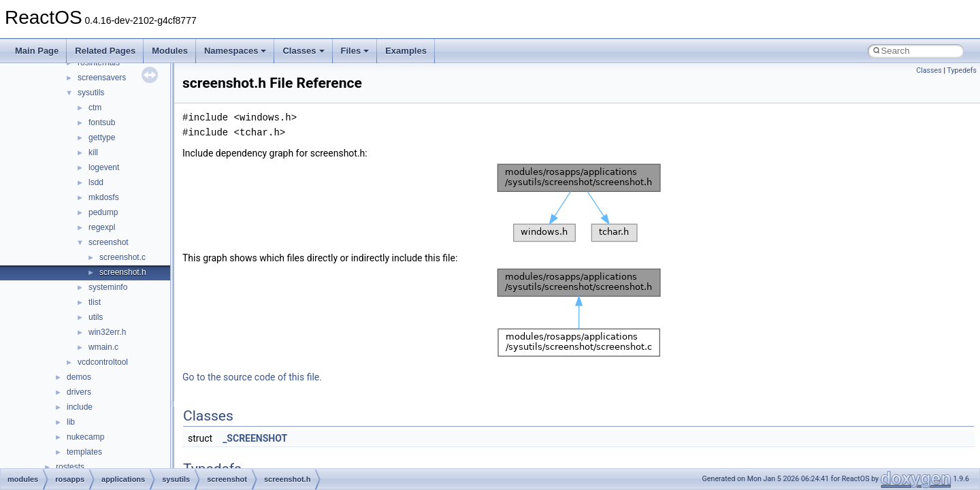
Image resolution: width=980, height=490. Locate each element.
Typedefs (962, 70)
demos (79, 377)
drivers (79, 392)
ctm (95, 108)
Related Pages (105, 51)
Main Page (37, 51)
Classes (303, 51)
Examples (406, 51)
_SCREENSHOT (255, 438)
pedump (103, 212)
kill (93, 152)
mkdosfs (104, 197)
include (80, 407)
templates (84, 452)
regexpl (102, 227)
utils (96, 317)
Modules (170, 51)
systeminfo (108, 287)
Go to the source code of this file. (252, 377)
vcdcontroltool (103, 362)
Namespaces (235, 51)
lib (71, 422)
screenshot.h (123, 272)
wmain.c (103, 347)
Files (355, 51)
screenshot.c (122, 257)
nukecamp (85, 437)
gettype (102, 137)
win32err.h (107, 332)
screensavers (102, 78)
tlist (95, 302)
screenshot (109, 242)
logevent (104, 167)
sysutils (91, 93)
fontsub (102, 122)
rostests (70, 467)
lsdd (96, 182)
